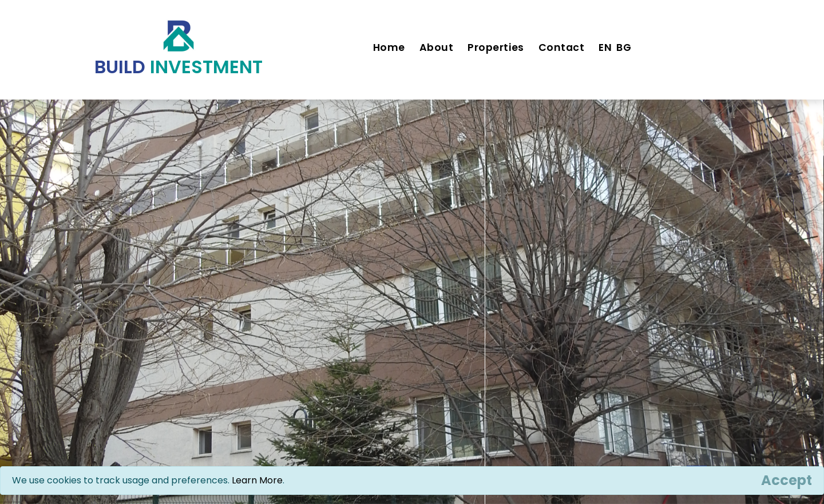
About (437, 47)
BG (624, 47)
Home (389, 47)
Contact (562, 47)
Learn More (257, 480)
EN (605, 47)
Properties (496, 47)
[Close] (787, 481)
